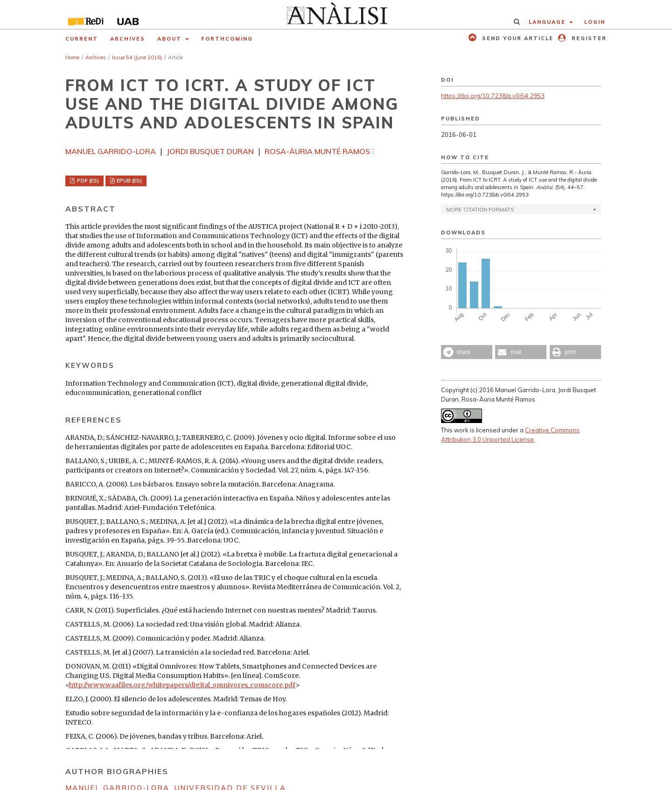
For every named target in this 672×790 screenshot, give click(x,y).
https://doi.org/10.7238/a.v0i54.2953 (493, 96)
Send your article (517, 38)
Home (72, 57)
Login (595, 22)
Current (82, 39)
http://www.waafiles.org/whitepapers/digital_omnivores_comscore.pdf (182, 685)
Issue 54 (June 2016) (137, 57)
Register (588, 38)
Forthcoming (227, 39)
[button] (467, 352)
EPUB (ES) (129, 181)
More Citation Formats (480, 210)
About (171, 39)
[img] (336, 14)
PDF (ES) (87, 181)
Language (548, 22)
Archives (128, 39)
